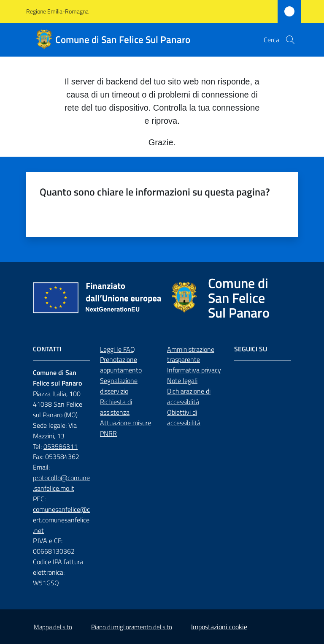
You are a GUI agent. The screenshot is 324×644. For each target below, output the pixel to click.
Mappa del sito (53, 627)
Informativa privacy (194, 370)
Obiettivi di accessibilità (184, 417)
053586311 (61, 446)
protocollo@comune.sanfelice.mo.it (61, 483)
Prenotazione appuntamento (121, 365)
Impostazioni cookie (219, 627)
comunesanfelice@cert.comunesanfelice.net (61, 520)
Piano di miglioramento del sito (132, 627)
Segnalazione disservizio (119, 386)
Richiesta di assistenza (116, 407)
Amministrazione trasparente (191, 355)
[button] (290, 40)
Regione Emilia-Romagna (57, 11)
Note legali (182, 380)
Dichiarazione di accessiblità (189, 396)
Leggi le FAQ (117, 349)
